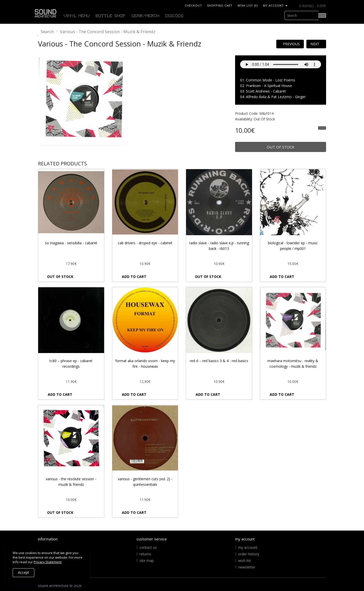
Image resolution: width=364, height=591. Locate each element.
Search (47, 31)
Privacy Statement (48, 562)
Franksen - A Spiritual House (269, 86)
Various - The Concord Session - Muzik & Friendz (108, 31)
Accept (24, 572)
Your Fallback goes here (281, 64)
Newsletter (247, 567)
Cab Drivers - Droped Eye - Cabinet (145, 243)
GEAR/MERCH (146, 16)
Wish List (245, 561)
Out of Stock (281, 147)
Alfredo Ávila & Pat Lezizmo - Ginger (276, 97)
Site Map (147, 561)
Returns (145, 554)
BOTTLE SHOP (111, 16)
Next (315, 44)
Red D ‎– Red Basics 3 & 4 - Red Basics (219, 361)
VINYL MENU (77, 16)
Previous (291, 44)
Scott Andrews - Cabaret (266, 91)
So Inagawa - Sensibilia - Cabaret (71, 243)
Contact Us (148, 547)
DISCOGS (175, 16)
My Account (248, 547)
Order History (249, 554)
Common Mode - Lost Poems (271, 80)
